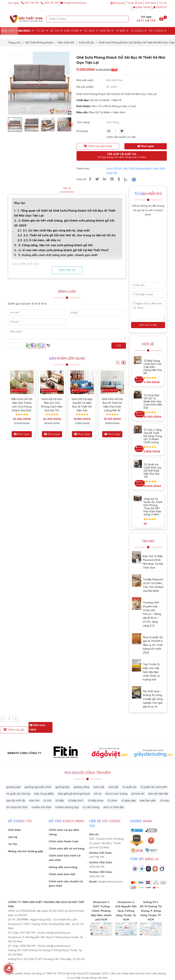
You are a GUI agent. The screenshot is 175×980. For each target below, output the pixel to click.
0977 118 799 (30, 3)
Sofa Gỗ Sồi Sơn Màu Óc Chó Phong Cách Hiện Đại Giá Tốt (52, 405)
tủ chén (112, 801)
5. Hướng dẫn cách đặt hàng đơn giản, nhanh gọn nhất (58, 255)
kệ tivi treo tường (116, 794)
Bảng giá (119, 3)
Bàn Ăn (107, 31)
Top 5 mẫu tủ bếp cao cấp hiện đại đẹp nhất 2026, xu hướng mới (151, 672)
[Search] (125, 19)
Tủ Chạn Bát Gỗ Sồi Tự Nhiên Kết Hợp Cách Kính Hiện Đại (153, 402)
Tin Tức (163, 3)
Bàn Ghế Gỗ (66, 43)
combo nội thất (41, 807)
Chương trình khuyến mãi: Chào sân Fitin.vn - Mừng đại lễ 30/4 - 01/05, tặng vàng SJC (152, 614)
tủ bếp (60, 801)
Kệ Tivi (56, 31)
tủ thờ (47, 801)
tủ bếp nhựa (96, 801)
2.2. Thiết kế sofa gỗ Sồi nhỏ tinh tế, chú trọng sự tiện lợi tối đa (69, 236)
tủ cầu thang (91, 807)
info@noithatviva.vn (73, 3)
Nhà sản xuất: (85, 80)
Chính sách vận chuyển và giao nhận (66, 884)
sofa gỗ (113, 787)
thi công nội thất (17, 807)
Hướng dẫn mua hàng (63, 867)
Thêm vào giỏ (14, 730)
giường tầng (81, 787)
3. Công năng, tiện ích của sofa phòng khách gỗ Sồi (55, 245)
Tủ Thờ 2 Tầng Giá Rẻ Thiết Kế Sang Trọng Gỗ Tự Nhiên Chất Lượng (153, 436)
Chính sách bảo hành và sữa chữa (65, 858)
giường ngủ (13, 787)
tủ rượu (164, 801)
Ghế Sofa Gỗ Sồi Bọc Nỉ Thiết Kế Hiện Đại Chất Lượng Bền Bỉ (112, 405)
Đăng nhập (142, 8)
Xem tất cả (67, 270)
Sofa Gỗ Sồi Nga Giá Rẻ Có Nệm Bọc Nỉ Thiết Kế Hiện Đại (82, 405)
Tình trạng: (84, 122)
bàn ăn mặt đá (16, 801)
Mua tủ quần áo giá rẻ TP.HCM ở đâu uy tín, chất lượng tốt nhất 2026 (153, 645)
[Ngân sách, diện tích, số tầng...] (148, 310)
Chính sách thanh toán (64, 842)
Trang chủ (14, 43)
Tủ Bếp (122, 31)
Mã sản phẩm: (86, 87)
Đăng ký (160, 8)
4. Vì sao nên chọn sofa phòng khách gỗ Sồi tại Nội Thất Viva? (64, 250)
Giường (27, 31)
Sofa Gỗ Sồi (86, 43)
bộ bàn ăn (138, 794)
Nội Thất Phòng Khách (39, 43)
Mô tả (67, 188)
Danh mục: (83, 169)
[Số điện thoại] (148, 294)
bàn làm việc (148, 801)
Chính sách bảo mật (62, 874)
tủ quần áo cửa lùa (18, 794)
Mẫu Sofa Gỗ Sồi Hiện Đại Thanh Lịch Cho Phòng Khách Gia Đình (22, 405)
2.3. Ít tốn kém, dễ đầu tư (42, 240)
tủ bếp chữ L (76, 801)
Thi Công (157, 31)
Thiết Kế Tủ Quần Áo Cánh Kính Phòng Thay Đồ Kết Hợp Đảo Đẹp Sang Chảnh (153, 507)
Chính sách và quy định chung (64, 832)
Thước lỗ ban (135, 3)
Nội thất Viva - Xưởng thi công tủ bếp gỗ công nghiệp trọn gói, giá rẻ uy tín (153, 699)
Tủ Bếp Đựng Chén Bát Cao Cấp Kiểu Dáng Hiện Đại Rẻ (153, 367)
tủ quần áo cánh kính (154, 787)
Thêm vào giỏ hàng (98, 146)
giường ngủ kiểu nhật (38, 787)
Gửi (119, 346)
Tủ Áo (42, 31)
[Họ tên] (148, 285)
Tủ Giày (91, 31)
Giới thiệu (151, 3)
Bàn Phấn (73, 31)
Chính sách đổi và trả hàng (67, 849)
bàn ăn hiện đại (158, 794)
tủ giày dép (129, 801)
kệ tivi (98, 794)
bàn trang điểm (44, 794)
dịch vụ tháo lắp (114, 807)
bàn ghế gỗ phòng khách (74, 794)
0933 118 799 (49, 3)
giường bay (62, 787)
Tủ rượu (138, 31)
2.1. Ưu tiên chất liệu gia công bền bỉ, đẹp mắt (56, 231)
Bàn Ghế (9, 31)
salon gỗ (99, 787)
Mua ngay (146, 146)
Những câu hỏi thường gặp (26, 851)
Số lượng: (83, 131)
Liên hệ (13, 837)
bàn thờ (34, 801)
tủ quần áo (129, 787)
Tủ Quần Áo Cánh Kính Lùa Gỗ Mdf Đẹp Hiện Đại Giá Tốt (152, 471)
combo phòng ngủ (67, 807)
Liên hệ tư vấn (148, 325)
